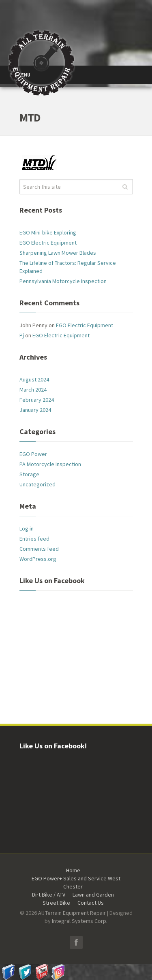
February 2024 (37, 400)
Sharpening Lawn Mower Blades (58, 253)
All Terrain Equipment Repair (72, 913)
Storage (29, 474)
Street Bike (56, 903)
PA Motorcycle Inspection (50, 464)
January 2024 (35, 410)
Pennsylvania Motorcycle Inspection (63, 281)
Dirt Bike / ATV (49, 895)
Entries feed (34, 539)
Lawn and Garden (93, 895)
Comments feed (39, 549)
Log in (27, 528)
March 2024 (33, 390)
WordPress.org (38, 559)
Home (73, 870)
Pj (22, 335)
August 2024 (34, 379)
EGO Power (33, 454)
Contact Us (91, 903)
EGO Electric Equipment (48, 243)
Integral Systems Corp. (80, 921)
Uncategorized (37, 484)
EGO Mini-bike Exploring (48, 232)
